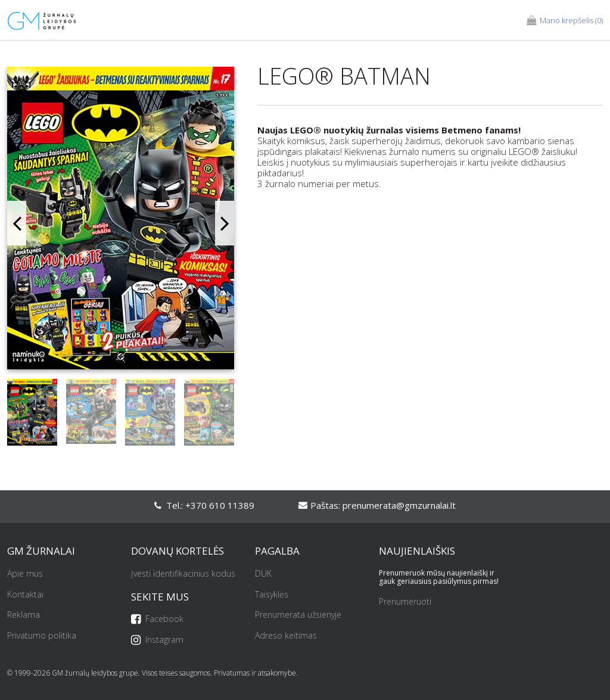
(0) (565, 21)
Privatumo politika (42, 636)
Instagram (157, 640)
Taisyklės (272, 595)
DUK (263, 574)
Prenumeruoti (405, 602)
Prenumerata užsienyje (298, 615)
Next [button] (225, 223)
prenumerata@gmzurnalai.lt (399, 505)
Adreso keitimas (286, 636)
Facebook (157, 619)
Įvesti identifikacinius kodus (183, 574)
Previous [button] (17, 223)
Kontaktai (25, 595)
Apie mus (25, 574)
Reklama (24, 615)
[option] (121, 223)
